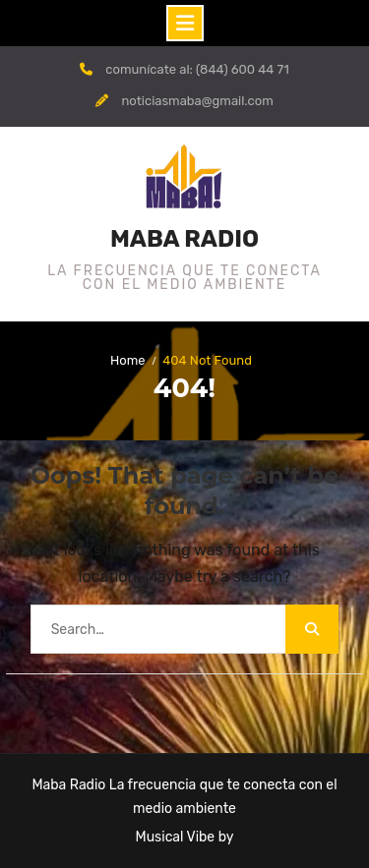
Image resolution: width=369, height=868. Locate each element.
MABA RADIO (184, 239)
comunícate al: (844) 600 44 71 (197, 69)
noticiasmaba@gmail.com (197, 101)
